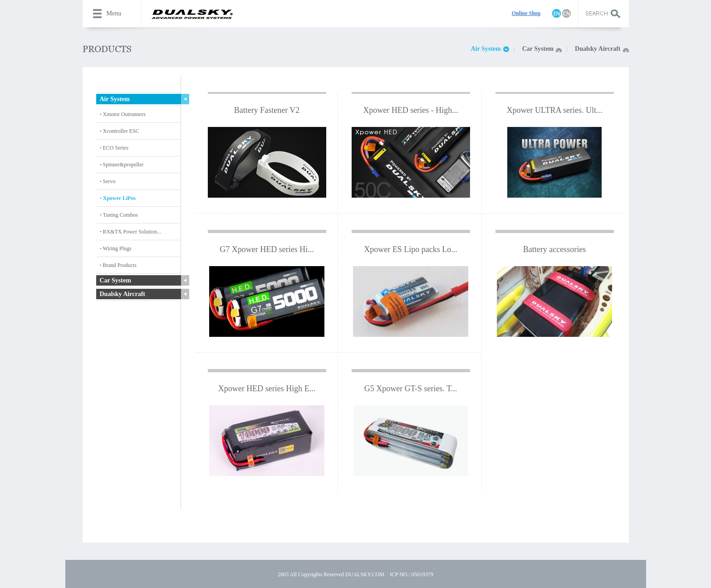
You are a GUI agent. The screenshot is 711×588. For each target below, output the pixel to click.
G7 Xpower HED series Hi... (267, 249)
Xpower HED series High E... (267, 389)
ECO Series (116, 148)
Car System (538, 49)
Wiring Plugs (117, 248)
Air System (485, 49)
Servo (109, 181)
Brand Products (120, 265)
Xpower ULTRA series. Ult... (555, 110)
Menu (114, 13)
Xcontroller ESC (121, 131)
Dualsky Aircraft (598, 49)
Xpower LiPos (120, 198)
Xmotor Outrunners (124, 114)
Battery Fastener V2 (267, 110)
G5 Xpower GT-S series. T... (411, 389)
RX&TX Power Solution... (132, 232)
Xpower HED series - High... (410, 110)
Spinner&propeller (123, 165)
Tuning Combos (120, 215)
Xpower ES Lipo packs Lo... (410, 249)
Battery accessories (554, 249)
